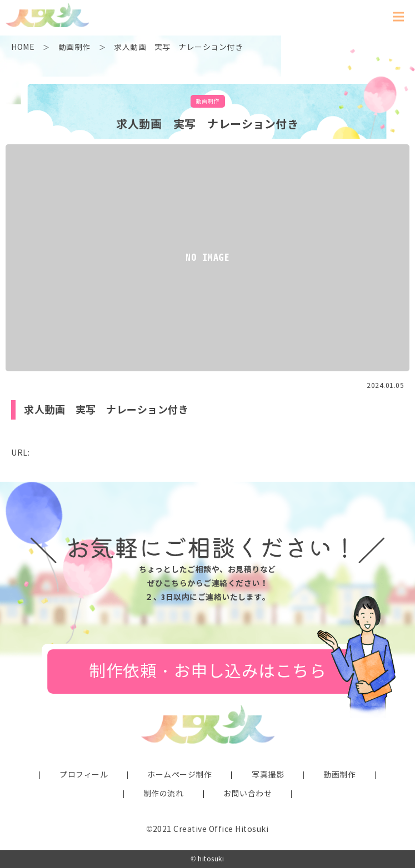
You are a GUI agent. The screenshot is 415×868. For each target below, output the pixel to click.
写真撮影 (268, 775)
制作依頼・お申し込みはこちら (207, 671)
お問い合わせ (247, 794)
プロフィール (84, 775)
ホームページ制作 (179, 775)
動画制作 (339, 775)
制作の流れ (164, 794)
